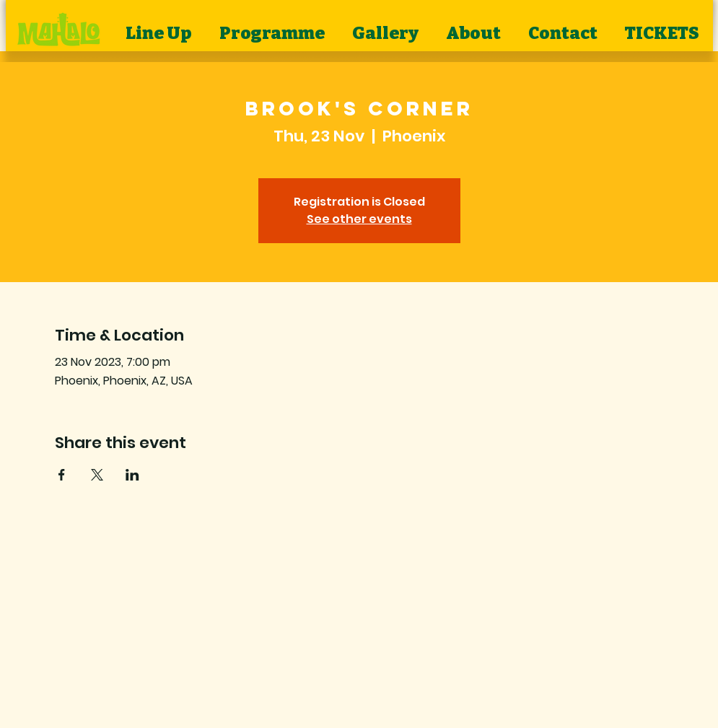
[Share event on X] (97, 475)
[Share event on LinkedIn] (132, 475)
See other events (359, 219)
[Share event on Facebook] (62, 475)
